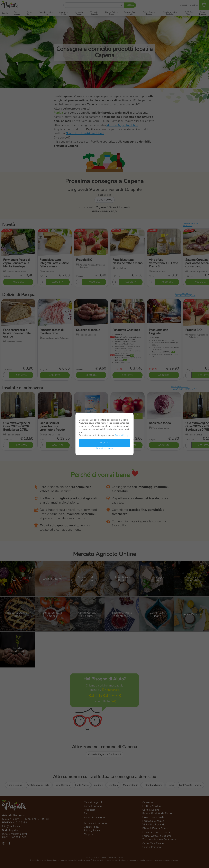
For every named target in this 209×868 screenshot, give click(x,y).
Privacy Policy (121, 435)
